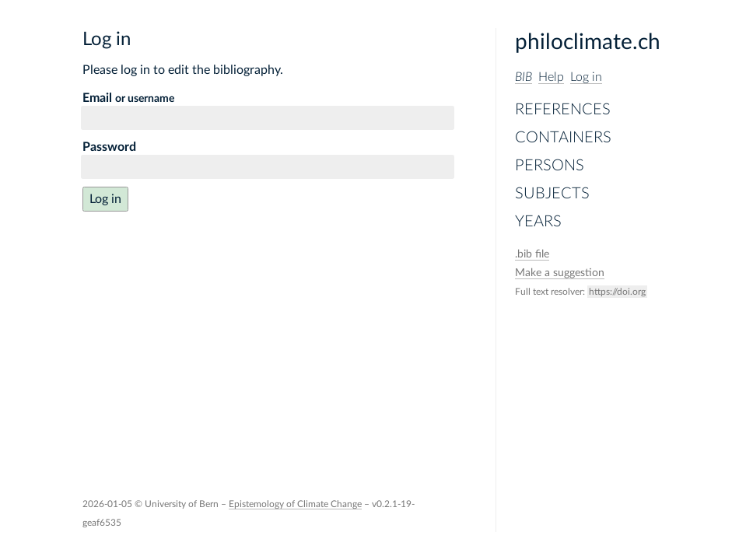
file (532, 254)
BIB (524, 77)
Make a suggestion (560, 273)
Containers (563, 138)
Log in (586, 77)
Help (551, 77)
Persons (550, 166)
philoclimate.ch (588, 42)
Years (538, 222)
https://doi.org (617, 292)
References (563, 110)
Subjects (552, 194)
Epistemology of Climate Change (295, 504)
